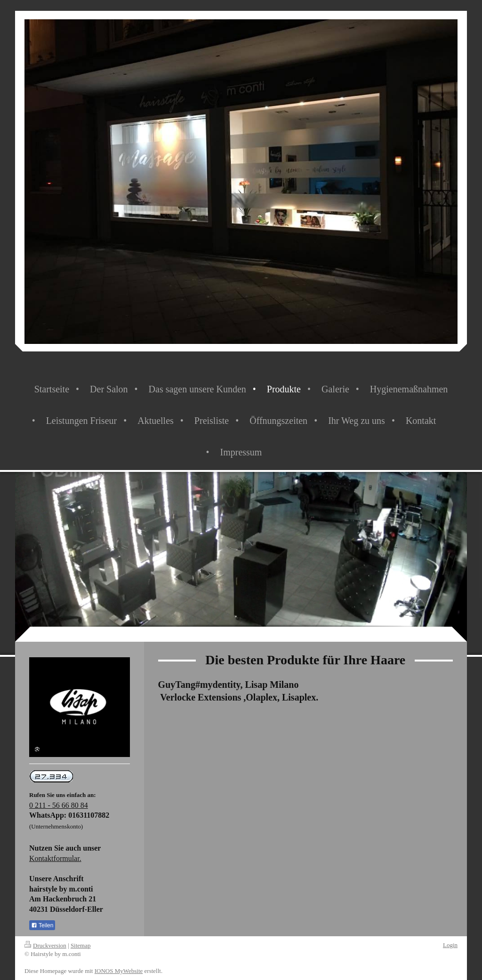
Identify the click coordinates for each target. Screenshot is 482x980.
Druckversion (45, 945)
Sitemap (81, 945)
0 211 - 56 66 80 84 (59, 805)
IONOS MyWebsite (119, 971)
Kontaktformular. (55, 858)
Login (450, 945)
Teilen (42, 925)
